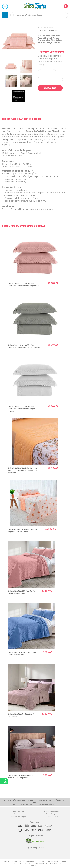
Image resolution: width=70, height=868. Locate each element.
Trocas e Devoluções (19, 817)
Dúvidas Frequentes (51, 812)
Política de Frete (51, 817)
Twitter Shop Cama (34, 853)
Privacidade (18, 814)
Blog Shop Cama (41, 853)
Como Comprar (51, 814)
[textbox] (39, 15)
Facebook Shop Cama (29, 853)
